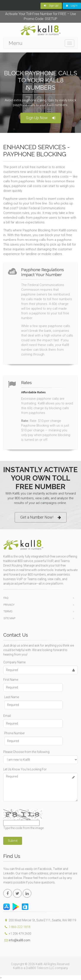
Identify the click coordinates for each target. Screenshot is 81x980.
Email (7, 716)
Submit (13, 841)
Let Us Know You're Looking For (25, 769)
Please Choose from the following (26, 752)
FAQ (6, 598)
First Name (11, 680)
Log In (72, 6)
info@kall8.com (17, 940)
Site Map (9, 618)
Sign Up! (51, 6)
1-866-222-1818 (19, 927)
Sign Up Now (41, 118)
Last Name (12, 697)
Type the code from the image (23, 828)
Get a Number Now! (41, 517)
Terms (8, 611)
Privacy (9, 605)
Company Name (14, 662)
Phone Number (15, 733)
